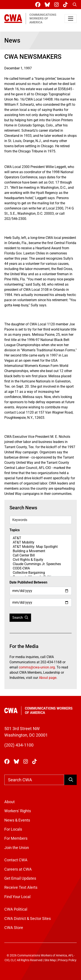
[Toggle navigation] (71, 19)
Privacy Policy (67, 960)
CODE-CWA (40, 568)
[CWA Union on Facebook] (39, 5)
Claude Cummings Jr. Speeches (40, 564)
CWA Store (14, 928)
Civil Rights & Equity (40, 560)
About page (48, 678)
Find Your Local (17, 897)
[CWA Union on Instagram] (57, 5)
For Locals (13, 829)
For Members (16, 838)
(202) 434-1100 (19, 745)
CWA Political (16, 909)
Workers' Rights (18, 811)
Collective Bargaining (40, 573)
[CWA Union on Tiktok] (66, 5)
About (10, 802)
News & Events (17, 820)
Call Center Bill (40, 555)
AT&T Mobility (40, 542)
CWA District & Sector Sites (28, 919)
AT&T (40, 538)
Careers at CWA (18, 869)
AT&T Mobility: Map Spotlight (40, 547)
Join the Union (17, 848)
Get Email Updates (20, 878)
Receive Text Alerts (21, 887)
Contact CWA (16, 860)
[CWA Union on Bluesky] (48, 5)
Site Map (50, 960)
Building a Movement (40, 551)
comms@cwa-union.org (37, 667)
